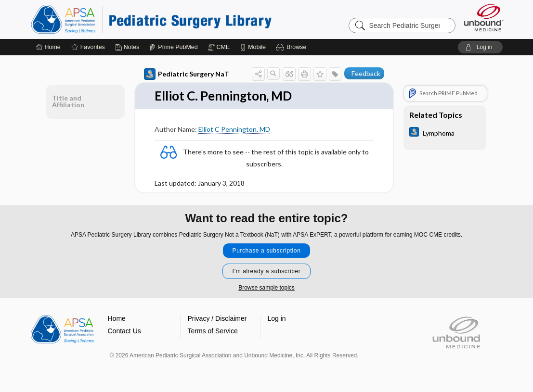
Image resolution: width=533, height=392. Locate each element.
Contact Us (124, 331)
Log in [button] (277, 318)
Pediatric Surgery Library (151, 19)
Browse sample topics (266, 288)
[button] (292, 47)
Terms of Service (213, 331)
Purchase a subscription (267, 251)
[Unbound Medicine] (484, 18)
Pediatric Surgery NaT (187, 74)
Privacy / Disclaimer (217, 318)
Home (117, 318)
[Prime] (173, 47)
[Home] (48, 47)
